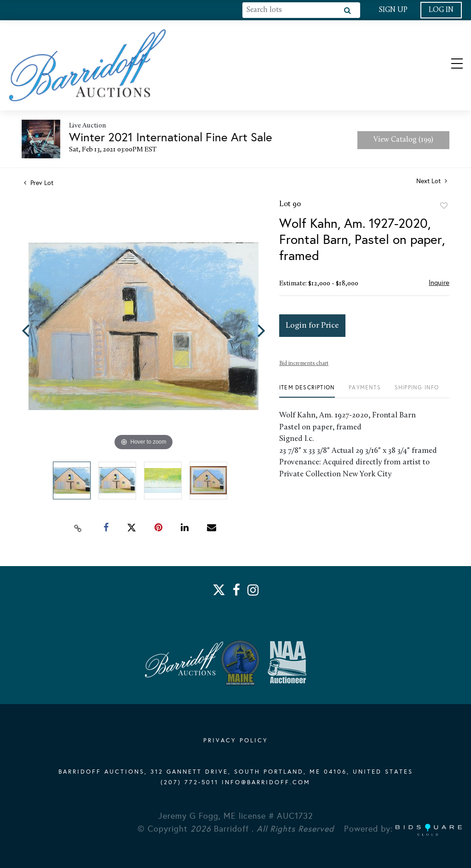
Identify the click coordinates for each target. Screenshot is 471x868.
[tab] (307, 391)
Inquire (439, 283)
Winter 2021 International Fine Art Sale (171, 137)
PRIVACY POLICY (236, 741)
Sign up (393, 10)
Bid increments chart (304, 364)
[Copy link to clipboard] (78, 528)
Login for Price (312, 326)
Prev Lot (39, 183)
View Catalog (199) (403, 140)
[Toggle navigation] (449, 65)
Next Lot (432, 181)
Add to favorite (444, 206)
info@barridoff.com (266, 782)
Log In (441, 10)
